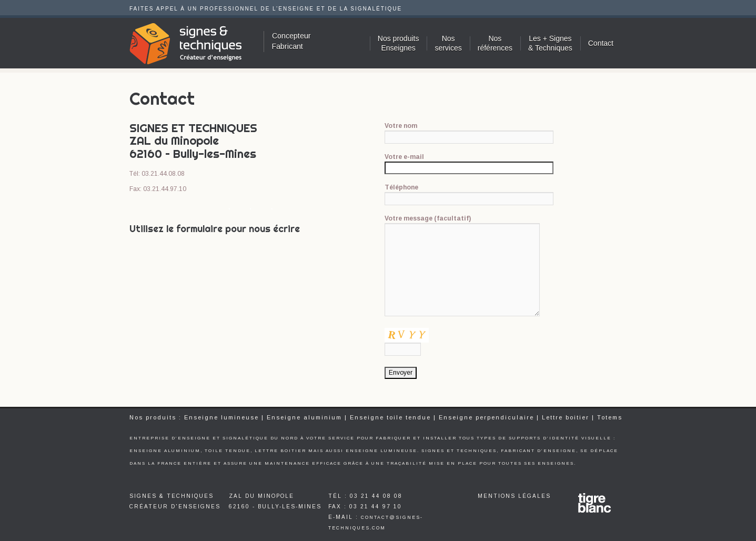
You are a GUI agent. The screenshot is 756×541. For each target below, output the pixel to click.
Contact (601, 43)
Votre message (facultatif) (462, 223)
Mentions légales (514, 496)
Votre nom (469, 131)
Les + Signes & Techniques (550, 43)
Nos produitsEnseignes (399, 43)
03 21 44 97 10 (376, 507)
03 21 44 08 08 (376, 496)
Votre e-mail (469, 162)
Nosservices (448, 43)
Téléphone (469, 193)
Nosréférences (495, 43)
